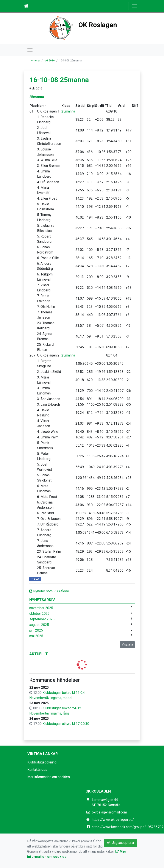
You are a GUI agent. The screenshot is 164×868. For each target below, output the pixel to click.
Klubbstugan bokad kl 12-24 (64, 693)
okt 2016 (50, 61)
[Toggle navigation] (134, 6)
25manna (37, 97)
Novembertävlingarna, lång (49, 713)
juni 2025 (36, 630)
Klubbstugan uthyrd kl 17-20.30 (66, 724)
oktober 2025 (39, 614)
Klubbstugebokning (42, 762)
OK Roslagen (98, 25)
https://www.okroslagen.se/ (113, 820)
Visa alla (127, 644)
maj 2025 (36, 636)
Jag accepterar (120, 843)
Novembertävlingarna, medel (51, 698)
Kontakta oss (37, 770)
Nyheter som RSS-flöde (49, 591)
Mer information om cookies (49, 777)
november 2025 (41, 608)
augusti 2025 (39, 625)
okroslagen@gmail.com (109, 812)
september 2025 (42, 619)
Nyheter (35, 61)
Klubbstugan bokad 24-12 (62, 708)
